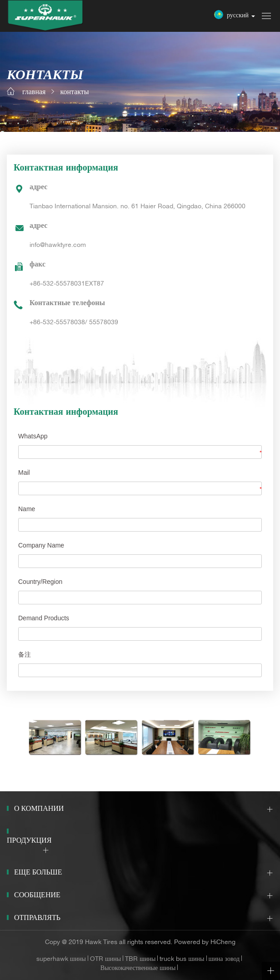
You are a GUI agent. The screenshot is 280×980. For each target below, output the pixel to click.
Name (27, 509)
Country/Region (40, 582)
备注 (25, 654)
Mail (24, 472)
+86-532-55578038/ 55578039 (74, 323)
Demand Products (44, 618)
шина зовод (224, 960)
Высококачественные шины (138, 969)
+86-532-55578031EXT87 (67, 284)
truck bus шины (182, 960)
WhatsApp (33, 436)
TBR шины (140, 960)
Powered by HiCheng (205, 943)
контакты (74, 93)
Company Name (41, 545)
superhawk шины (61, 960)
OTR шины (105, 960)
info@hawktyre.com (58, 246)
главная (34, 93)
